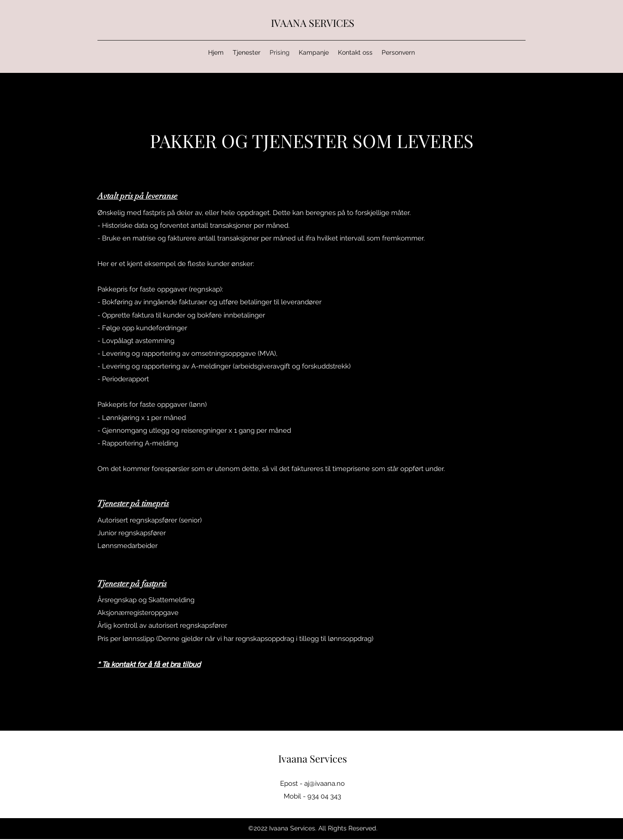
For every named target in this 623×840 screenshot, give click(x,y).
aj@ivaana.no (324, 784)
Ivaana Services (313, 758)
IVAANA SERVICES (313, 23)
